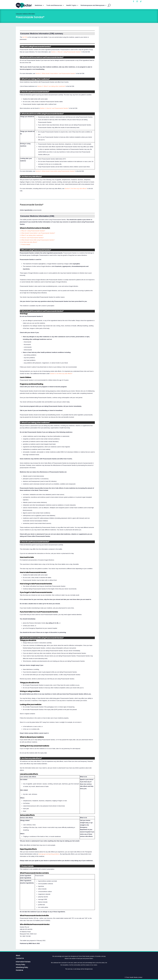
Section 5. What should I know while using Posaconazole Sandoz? (55, 171)
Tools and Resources (54, 5)
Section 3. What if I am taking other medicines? (51, 86)
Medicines (38, 5)
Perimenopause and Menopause (93, 5)
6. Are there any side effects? (29, 242)
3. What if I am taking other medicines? (31, 235)
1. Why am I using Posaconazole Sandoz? (32, 231)
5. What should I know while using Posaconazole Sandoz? (37, 240)
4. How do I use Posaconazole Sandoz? (32, 238)
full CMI (25, 37)
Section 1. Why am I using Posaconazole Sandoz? (66, 52)
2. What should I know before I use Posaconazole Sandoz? (37, 233)
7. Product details (25, 244)
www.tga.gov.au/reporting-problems (49, 854)
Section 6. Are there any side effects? (76, 189)
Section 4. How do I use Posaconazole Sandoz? (54, 108)
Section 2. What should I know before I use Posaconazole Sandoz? (56, 73)
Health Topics (71, 5)
